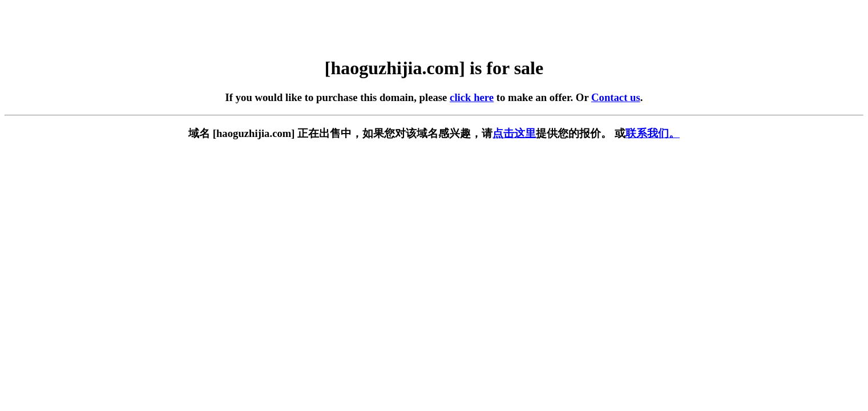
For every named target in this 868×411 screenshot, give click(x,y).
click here (472, 97)
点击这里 (514, 133)
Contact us (616, 97)
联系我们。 (653, 133)
